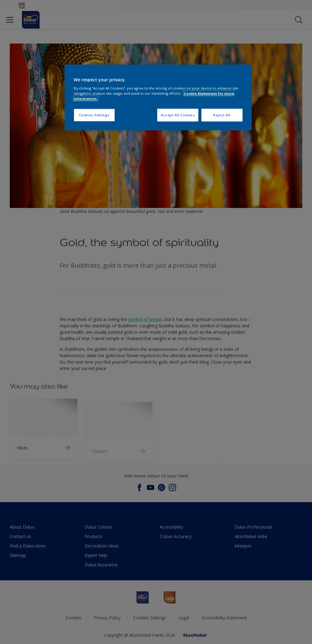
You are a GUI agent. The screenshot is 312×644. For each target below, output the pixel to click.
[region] (158, 98)
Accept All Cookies (178, 115)
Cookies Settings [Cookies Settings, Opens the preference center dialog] (94, 115)
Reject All (222, 115)
